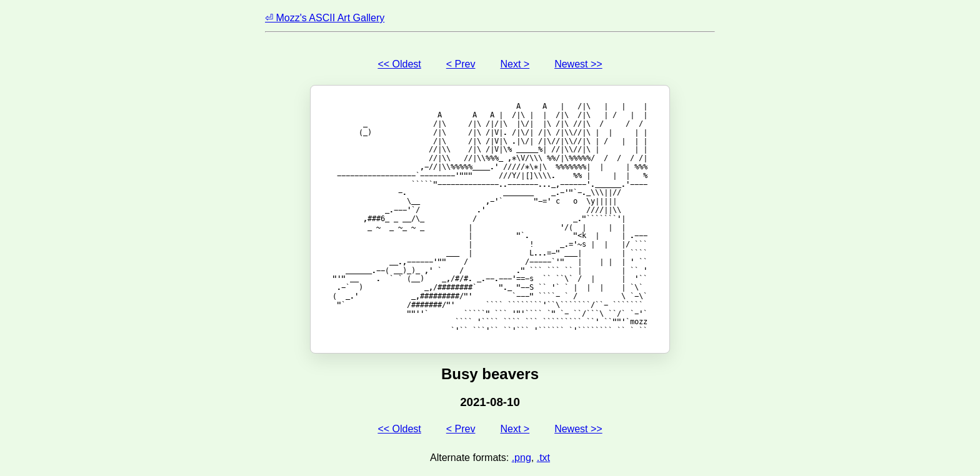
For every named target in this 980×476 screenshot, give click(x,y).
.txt (543, 458)
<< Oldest (399, 64)
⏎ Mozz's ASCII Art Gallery (325, 18)
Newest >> (578, 64)
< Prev (461, 64)
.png (522, 458)
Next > (515, 64)
